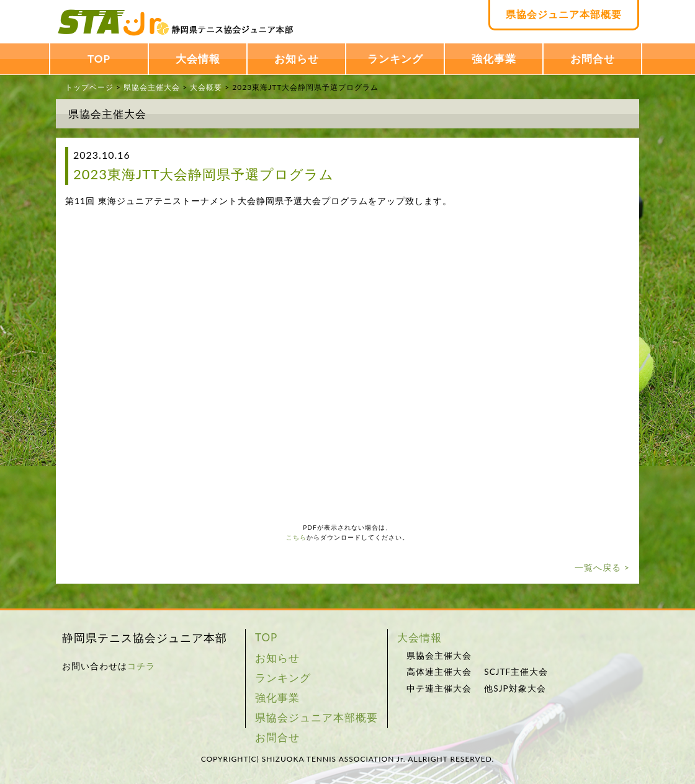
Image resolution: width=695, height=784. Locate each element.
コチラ (141, 666)
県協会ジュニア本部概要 (564, 14)
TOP (99, 59)
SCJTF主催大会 (516, 672)
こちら (296, 537)
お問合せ (593, 59)
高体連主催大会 (439, 672)
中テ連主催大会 (439, 688)
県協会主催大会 (152, 87)
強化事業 (494, 59)
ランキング (395, 59)
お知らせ (297, 59)
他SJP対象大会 (515, 688)
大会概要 (206, 87)
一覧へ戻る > (602, 567)
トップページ (89, 87)
